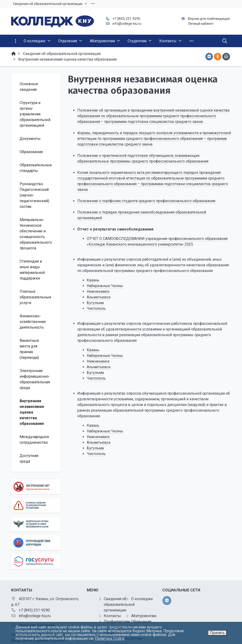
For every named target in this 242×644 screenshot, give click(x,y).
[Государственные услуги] (36, 561)
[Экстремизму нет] (36, 487)
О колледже (142, 599)
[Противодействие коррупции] (36, 543)
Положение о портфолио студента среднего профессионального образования (146, 201)
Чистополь (96, 308)
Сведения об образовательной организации (119, 604)
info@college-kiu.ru (127, 24)
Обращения (141, 621)
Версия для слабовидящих (209, 19)
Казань (93, 280)
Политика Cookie (110, 638)
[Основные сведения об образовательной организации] (36, 505)
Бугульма (95, 303)
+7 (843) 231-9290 (126, 19)
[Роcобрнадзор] (36, 524)
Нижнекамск (98, 291)
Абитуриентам (144, 616)
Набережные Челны (105, 286)
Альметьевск (99, 297)
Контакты (112, 616)
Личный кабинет (201, 24)
